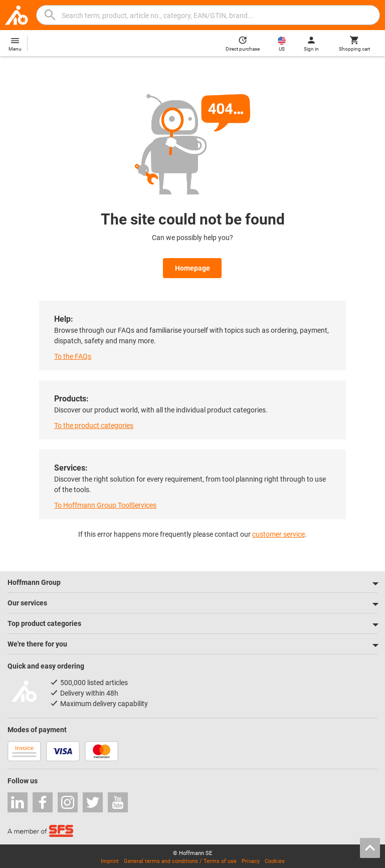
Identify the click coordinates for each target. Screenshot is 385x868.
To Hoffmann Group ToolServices (105, 503)
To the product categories (94, 423)
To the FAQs (73, 354)
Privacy (251, 859)
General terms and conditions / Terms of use (180, 859)
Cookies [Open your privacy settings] (275, 859)
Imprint (110, 859)
